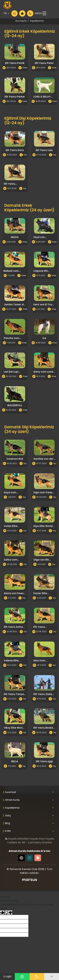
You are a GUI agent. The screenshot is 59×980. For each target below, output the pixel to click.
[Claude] (38, 861)
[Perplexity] (30, 861)
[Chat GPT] (21, 861)
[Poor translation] (9, 916)
